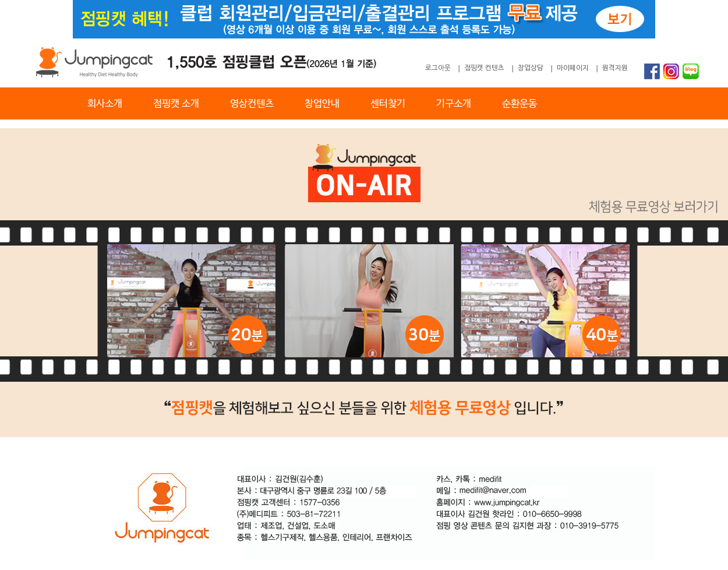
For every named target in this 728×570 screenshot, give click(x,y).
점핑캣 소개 (176, 104)
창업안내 (322, 104)
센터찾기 (388, 104)
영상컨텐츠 (252, 104)
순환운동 (520, 104)
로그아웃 (438, 68)
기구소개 (454, 104)
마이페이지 (573, 68)
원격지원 (615, 68)
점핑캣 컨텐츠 (484, 68)
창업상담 (531, 68)
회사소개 (105, 104)
